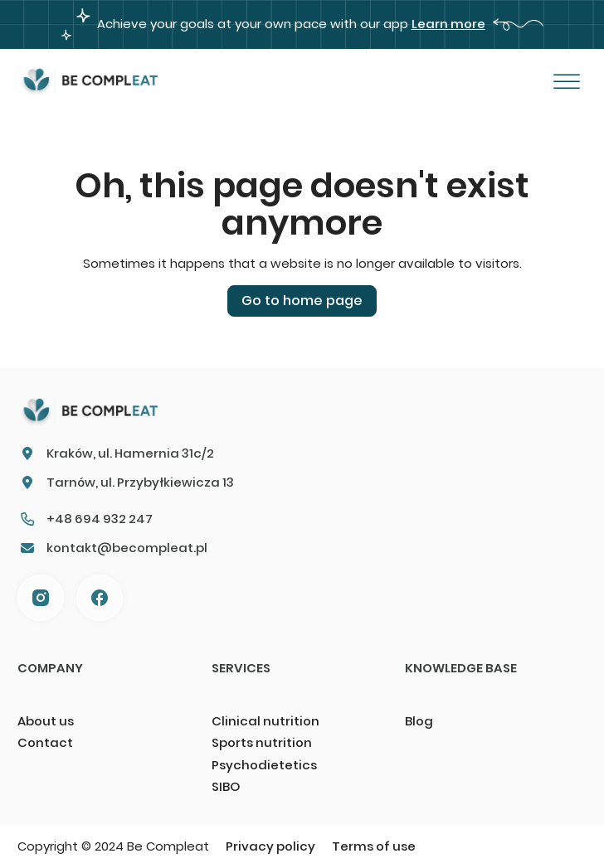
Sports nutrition (262, 742)
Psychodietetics (264, 765)
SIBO (226, 786)
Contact (45, 742)
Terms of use (374, 846)
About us (46, 721)
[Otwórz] (566, 82)
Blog (419, 721)
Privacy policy (270, 846)
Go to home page (302, 301)
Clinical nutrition (265, 721)
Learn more (448, 24)
